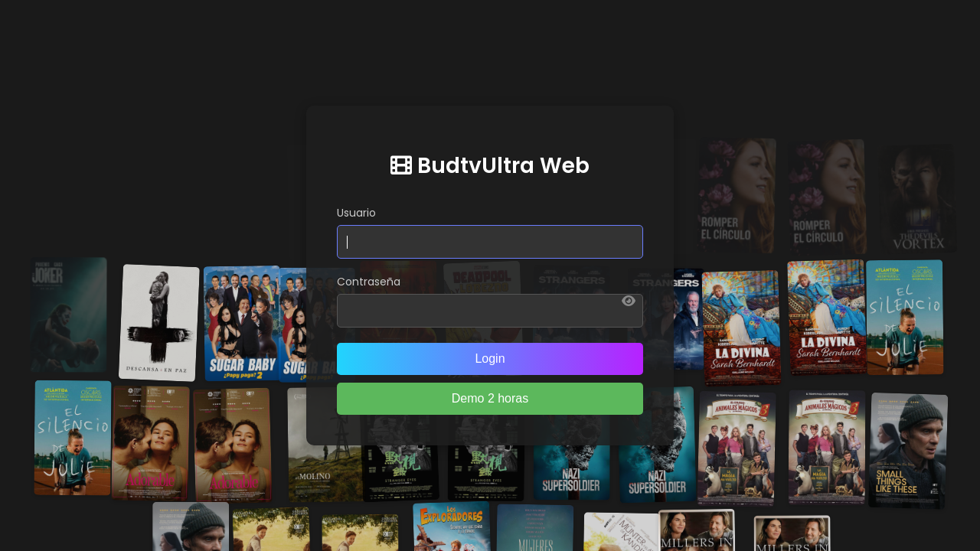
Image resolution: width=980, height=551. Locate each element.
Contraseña (369, 282)
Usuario (356, 213)
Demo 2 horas (490, 398)
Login (490, 359)
